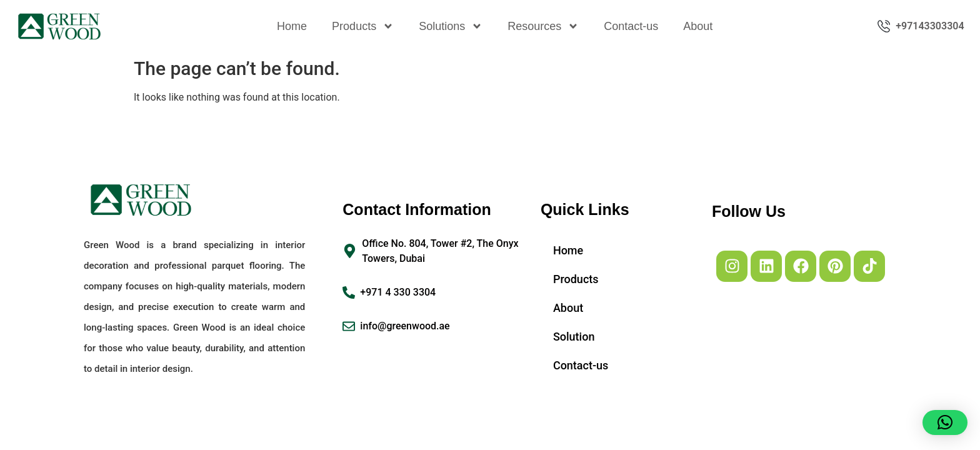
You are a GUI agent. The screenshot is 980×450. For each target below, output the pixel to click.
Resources (543, 26)
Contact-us (631, 26)
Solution (574, 337)
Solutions (451, 26)
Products (363, 26)
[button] (945, 422)
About (698, 26)
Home (292, 26)
